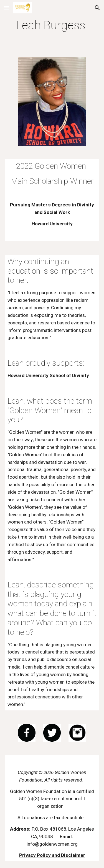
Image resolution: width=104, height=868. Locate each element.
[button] (7, 8)
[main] (52, 25)
